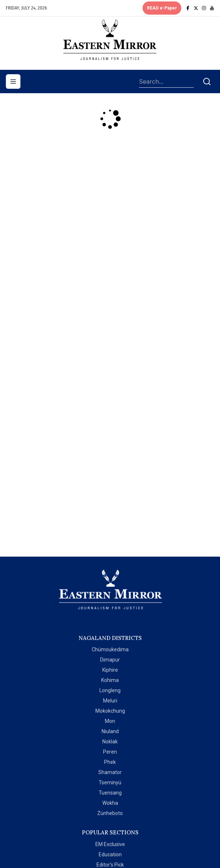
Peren (110, 752)
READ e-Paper (162, 8)
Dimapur (110, 660)
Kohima (110, 680)
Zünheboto (110, 813)
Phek (110, 762)
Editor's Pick (110, 865)
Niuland (110, 731)
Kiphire (110, 670)
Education (110, 854)
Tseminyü (110, 782)
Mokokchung (110, 711)
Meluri (110, 701)
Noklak (110, 742)
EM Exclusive (110, 844)
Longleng (110, 690)
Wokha (110, 803)
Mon (110, 721)
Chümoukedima (110, 649)
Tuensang (110, 793)
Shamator (110, 772)
